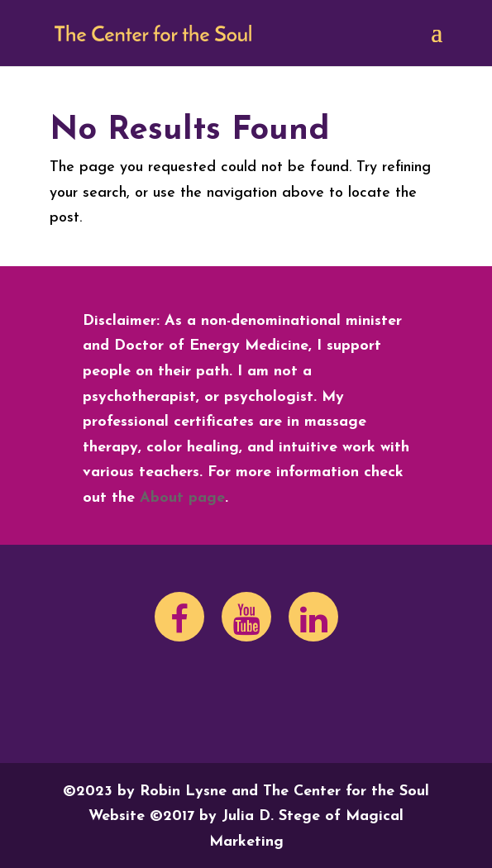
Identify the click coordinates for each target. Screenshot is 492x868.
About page (182, 498)
